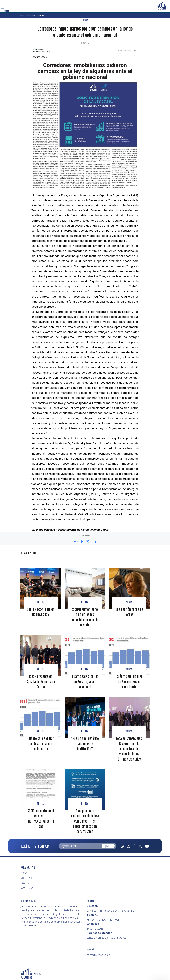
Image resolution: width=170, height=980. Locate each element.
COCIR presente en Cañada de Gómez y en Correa (41, 681)
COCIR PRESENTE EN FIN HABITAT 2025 (41, 612)
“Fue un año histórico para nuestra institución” (85, 743)
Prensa (40, 602)
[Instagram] (128, 846)
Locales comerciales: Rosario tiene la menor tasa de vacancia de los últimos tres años (129, 749)
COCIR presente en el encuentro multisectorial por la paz (41, 818)
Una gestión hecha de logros (129, 612)
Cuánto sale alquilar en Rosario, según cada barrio (85, 681)
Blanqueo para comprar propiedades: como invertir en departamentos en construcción (85, 821)
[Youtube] (147, 846)
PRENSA (85, 20)
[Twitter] (140, 846)
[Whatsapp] (122, 846)
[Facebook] (134, 846)
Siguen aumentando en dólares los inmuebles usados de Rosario (85, 617)
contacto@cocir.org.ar (99, 955)
